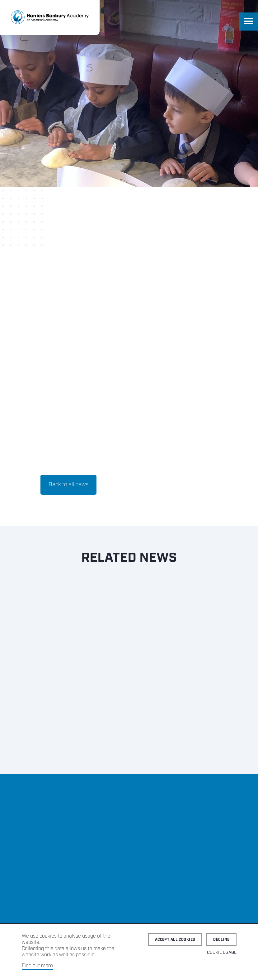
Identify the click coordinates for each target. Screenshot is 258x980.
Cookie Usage (222, 953)
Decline (221, 940)
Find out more (37, 966)
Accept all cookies (175, 940)
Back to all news (68, 485)
